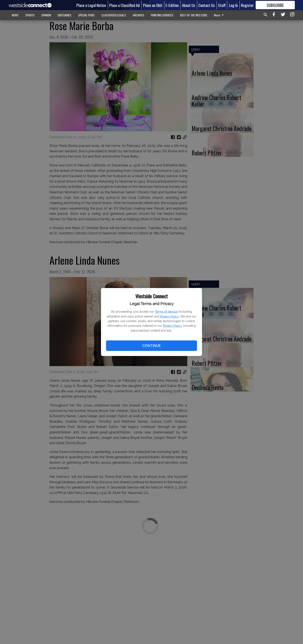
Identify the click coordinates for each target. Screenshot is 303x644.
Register (247, 5)
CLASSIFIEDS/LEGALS (114, 15)
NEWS (15, 15)
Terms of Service (166, 312)
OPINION (46, 15)
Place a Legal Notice (91, 5)
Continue (151, 346)
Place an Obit (153, 5)
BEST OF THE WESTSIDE (194, 15)
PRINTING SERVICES (162, 15)
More (220, 15)
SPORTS (30, 15)
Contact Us (207, 5)
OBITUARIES (64, 15)
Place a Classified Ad (124, 5)
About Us (189, 5)
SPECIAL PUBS (86, 15)
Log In (233, 5)
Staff (222, 5)
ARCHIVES (138, 15)
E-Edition (172, 5)
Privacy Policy (169, 316)
